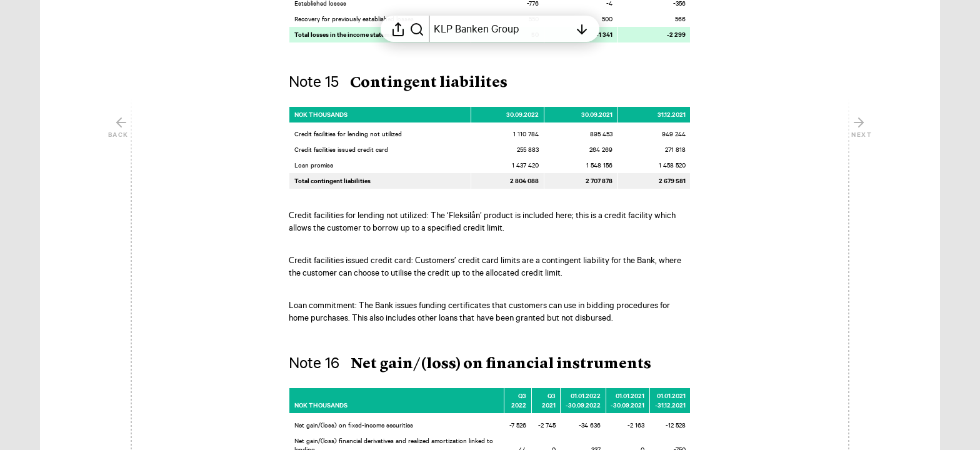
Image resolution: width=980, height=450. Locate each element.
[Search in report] (417, 29)
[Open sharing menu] (398, 29)
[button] (408, 83)
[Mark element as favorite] (704, 114)
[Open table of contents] (502, 29)
